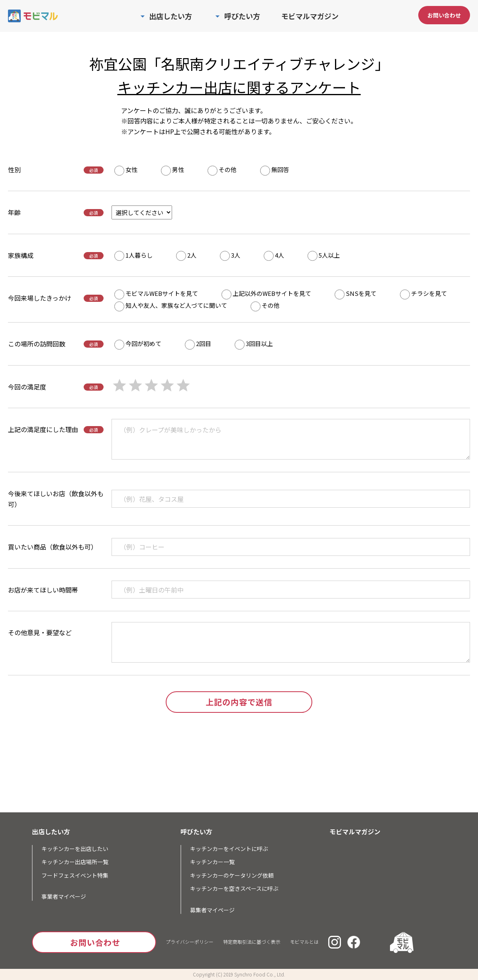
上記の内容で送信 (239, 702)
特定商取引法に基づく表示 (252, 942)
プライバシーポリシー (190, 942)
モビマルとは (304, 942)
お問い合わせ (444, 15)
